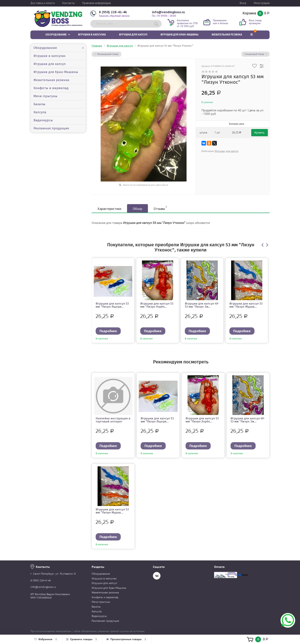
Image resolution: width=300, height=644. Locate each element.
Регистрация (262, 3)
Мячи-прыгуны (45, 96)
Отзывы (160, 208)
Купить (260, 133)
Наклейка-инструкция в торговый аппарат (113, 420)
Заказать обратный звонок (114, 16)
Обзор (137, 209)
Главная (97, 46)
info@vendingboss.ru (168, 12)
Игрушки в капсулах (92, 35)
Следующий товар (256, 54)
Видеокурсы (43, 120)
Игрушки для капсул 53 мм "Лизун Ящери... (112, 305)
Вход (243, 3)
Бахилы (39, 104)
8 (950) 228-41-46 (113, 12)
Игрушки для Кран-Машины (179, 35)
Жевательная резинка (227, 35)
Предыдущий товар (106, 54)
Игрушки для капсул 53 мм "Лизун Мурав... (246, 305)
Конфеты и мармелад (51, 88)
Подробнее (108, 331)
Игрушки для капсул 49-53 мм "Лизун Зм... (202, 305)
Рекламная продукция (51, 128)
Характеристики (109, 209)
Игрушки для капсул (133, 35)
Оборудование (56, 35)
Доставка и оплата (43, 3)
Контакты (68, 3)
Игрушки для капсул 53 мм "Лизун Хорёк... (157, 305)
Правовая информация (97, 3)
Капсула (40, 112)
